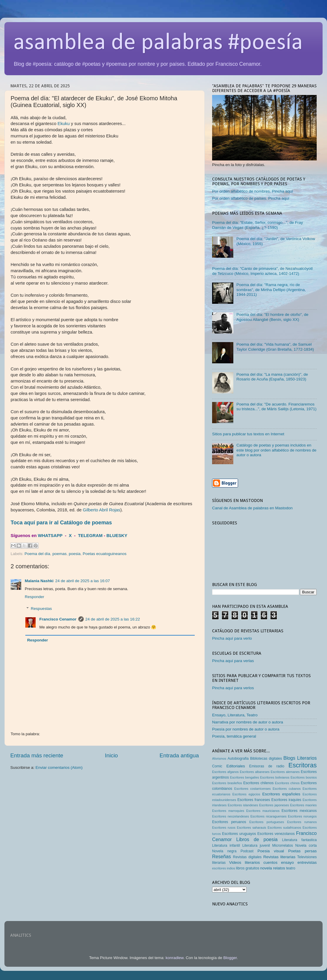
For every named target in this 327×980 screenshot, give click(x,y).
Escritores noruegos (302, 816)
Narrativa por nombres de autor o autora (248, 722)
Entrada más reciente (37, 755)
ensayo (288, 862)
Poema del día (37, 554)
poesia (75, 554)
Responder (34, 597)
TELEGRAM (90, 536)
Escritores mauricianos (263, 811)
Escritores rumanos (302, 822)
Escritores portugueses (267, 822)
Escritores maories (303, 805)
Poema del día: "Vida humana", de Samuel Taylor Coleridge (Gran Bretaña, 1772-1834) (275, 347)
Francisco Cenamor (58, 619)
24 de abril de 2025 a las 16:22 (113, 619)
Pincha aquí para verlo (232, 638)
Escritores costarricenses (252, 789)
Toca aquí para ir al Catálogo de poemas (61, 523)
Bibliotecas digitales (266, 759)
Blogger (230, 958)
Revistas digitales (247, 857)
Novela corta (306, 846)
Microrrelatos (283, 846)
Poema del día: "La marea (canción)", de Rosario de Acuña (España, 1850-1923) (272, 377)
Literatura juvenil (256, 846)
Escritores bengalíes (245, 777)
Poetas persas (302, 851)
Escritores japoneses (274, 805)
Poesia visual (271, 851)
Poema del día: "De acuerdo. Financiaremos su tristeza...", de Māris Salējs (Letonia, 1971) (276, 407)
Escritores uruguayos (239, 834)
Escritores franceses (254, 800)
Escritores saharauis (252, 828)
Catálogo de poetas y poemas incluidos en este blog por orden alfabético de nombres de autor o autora (276, 450)
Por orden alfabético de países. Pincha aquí (251, 198)
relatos (279, 868)
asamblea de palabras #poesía (158, 43)
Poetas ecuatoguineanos (105, 554)
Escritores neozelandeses (231, 816)
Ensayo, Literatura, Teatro (235, 715)
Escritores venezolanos (276, 834)
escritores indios (224, 868)
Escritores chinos (287, 783)
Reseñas (222, 856)
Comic (217, 766)
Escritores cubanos (286, 789)
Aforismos (219, 759)
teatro (291, 868)
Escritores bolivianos (275, 777)
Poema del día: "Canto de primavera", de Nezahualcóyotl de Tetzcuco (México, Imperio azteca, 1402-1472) (262, 271)
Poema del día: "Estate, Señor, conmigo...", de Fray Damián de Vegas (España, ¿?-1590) (257, 225)
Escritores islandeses (243, 805)
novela (266, 868)
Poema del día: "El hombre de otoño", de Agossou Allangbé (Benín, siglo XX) (272, 317)
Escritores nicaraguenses (269, 816)
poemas (60, 554)
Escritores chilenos (259, 783)
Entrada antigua (179, 755)
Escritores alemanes (285, 772)
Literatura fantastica (299, 840)
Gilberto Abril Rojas (101, 510)
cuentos (270, 862)
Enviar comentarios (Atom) (59, 768)
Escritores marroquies (228, 811)
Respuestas (41, 609)
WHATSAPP (50, 536)
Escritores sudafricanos (284, 828)
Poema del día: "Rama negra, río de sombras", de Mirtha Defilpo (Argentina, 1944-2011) (271, 289)
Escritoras (303, 765)
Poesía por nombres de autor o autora (246, 729)
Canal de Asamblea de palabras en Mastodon (252, 508)
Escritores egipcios (246, 794)
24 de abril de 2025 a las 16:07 (83, 581)
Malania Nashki (39, 581)
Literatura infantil (226, 846)
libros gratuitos (248, 868)
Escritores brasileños (227, 783)
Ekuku (63, 124)
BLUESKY (117, 536)
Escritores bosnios (304, 777)
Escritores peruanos (229, 822)
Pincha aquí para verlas (233, 661)
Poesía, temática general (234, 736)
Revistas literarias (279, 857)
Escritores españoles (281, 794)
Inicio (111, 755)
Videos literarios (245, 862)
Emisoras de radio (267, 766)
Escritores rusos (224, 828)
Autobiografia (238, 759)
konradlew (175, 958)
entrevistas (307, 862)
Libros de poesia (257, 839)
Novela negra (224, 851)
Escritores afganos (225, 772)
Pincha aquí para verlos (233, 688)
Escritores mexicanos (299, 811)
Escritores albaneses (255, 772)
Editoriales (236, 766)
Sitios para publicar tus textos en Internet (248, 434)
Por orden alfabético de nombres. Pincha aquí (253, 191)
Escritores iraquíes (286, 800)
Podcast (247, 851)
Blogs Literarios (300, 758)
